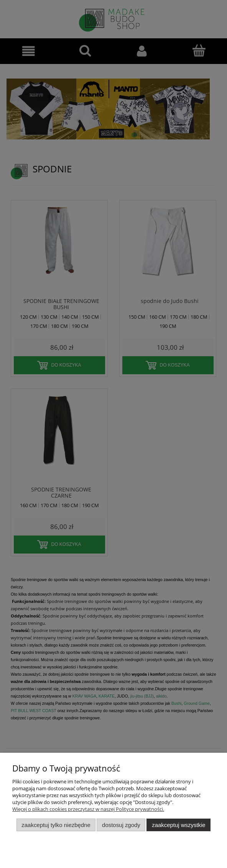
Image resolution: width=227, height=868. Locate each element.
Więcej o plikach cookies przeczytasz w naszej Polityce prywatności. (88, 809)
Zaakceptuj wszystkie (178, 825)
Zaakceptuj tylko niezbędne (56, 825)
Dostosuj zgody (121, 825)
